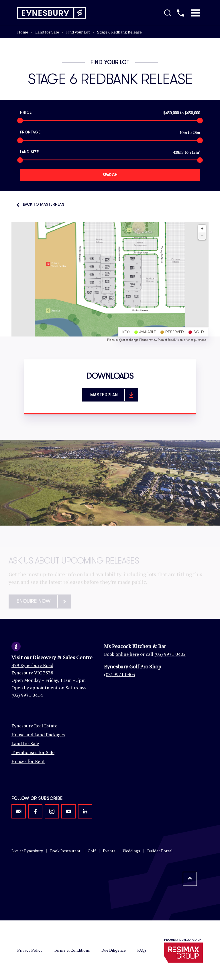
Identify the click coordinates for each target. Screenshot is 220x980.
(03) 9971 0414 (27, 695)
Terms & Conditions (72, 950)
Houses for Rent (28, 761)
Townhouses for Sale (33, 752)
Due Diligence (114, 950)
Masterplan (114, 395)
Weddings (131, 851)
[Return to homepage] (52, 13)
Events (109, 851)
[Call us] (181, 13)
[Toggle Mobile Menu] (196, 13)
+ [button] (202, 229)
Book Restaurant (65, 851)
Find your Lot (78, 32)
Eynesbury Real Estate (34, 726)
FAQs (142, 950)
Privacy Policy (30, 950)
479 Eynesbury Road (32, 665)
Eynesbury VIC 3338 (32, 673)
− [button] (202, 236)
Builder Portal (160, 851)
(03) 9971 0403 (120, 674)
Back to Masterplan (44, 204)
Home (23, 32)
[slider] (20, 121)
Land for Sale (47, 32)
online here (127, 654)
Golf (92, 851)
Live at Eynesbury (27, 851)
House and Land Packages (38, 735)
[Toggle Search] (168, 13)
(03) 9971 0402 (170, 654)
